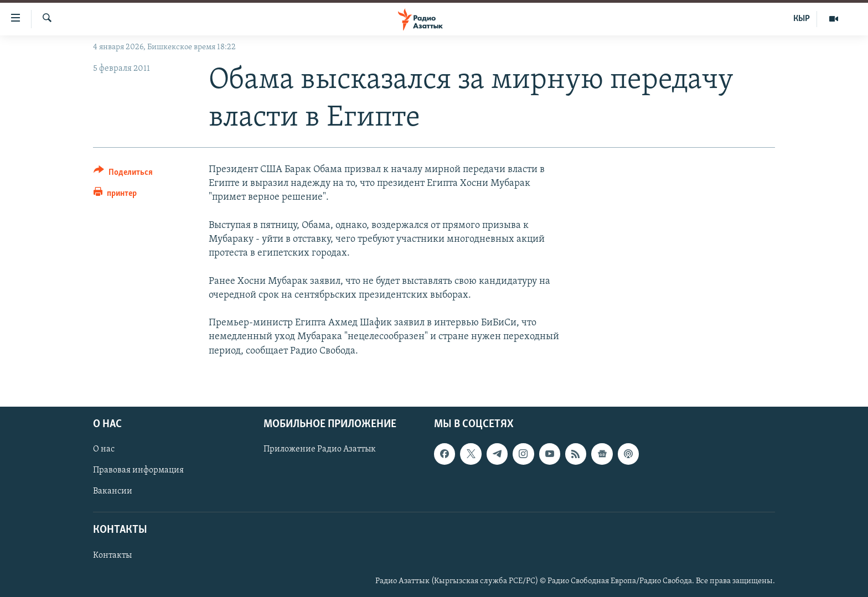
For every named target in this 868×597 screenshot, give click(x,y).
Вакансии (113, 491)
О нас (104, 449)
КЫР (802, 19)
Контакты (112, 556)
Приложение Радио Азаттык (320, 449)
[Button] (123, 174)
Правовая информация (138, 470)
